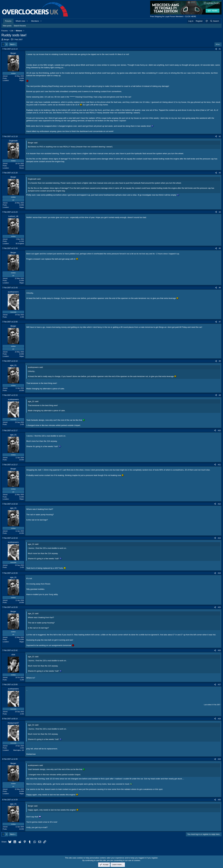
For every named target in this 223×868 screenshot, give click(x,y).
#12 (219, 504)
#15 (219, 607)
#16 (219, 650)
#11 (219, 465)
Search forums (20, 26)
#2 (220, 136)
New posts (7, 26)
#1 (220, 49)
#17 (219, 685)
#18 (219, 719)
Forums (8, 21)
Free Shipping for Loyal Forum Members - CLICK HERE (173, 16)
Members (35, 21)
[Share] (216, 49)
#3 (220, 173)
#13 (219, 538)
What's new (20, 21)
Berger (7, 39)
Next (12, 44)
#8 (220, 361)
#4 (220, 212)
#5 (220, 248)
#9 (220, 395)
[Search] (214, 21)
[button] (27, 21)
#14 (219, 573)
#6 (220, 288)
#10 (219, 431)
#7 (220, 322)
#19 (219, 759)
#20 (219, 800)
